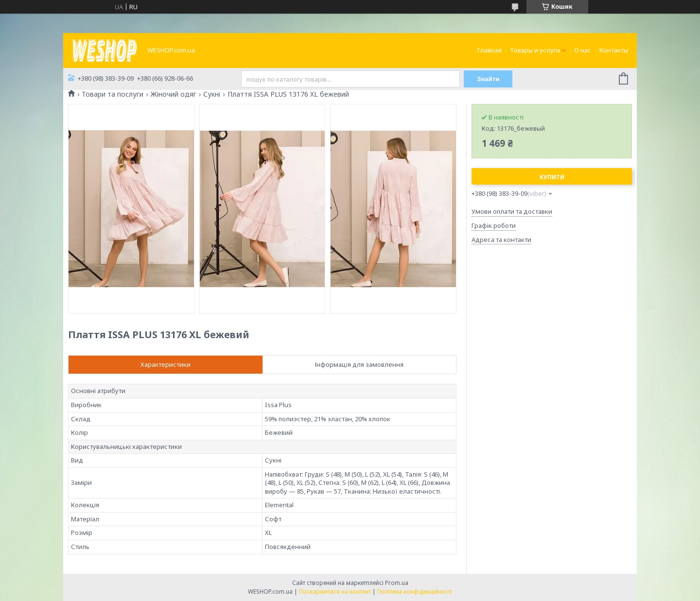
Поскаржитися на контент (335, 592)
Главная (490, 50)
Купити (552, 177)
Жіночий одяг (174, 94)
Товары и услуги (535, 50)
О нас (583, 50)
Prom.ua (397, 583)
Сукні (212, 94)
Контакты (614, 50)
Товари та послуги (113, 94)
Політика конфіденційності (415, 592)
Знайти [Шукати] (488, 79)
